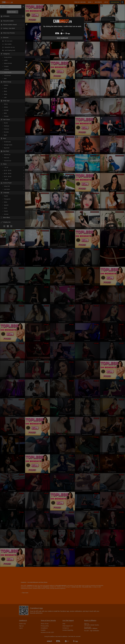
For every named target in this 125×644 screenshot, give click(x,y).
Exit (62, 30)
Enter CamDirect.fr (62, 38)
